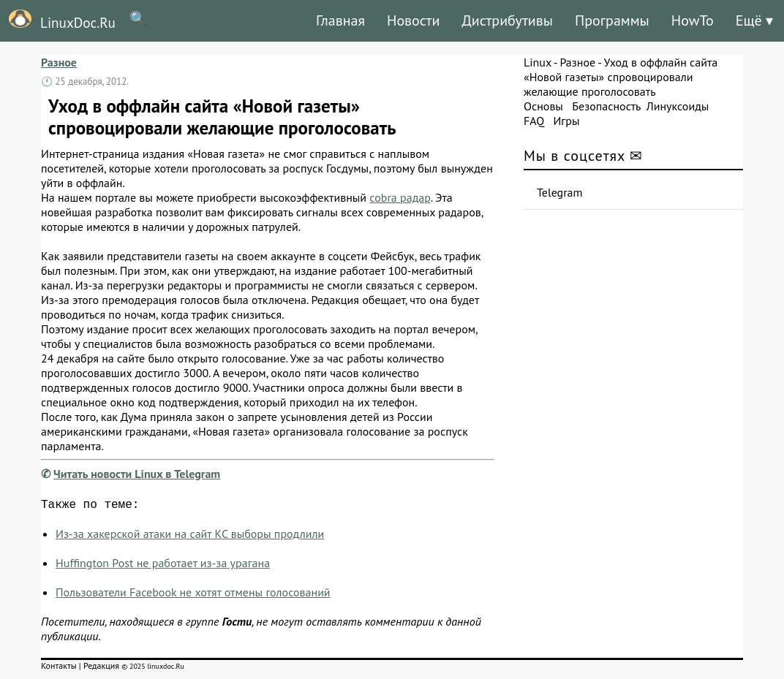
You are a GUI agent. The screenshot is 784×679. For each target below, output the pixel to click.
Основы (543, 106)
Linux (538, 62)
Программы (612, 20)
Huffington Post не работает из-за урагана (163, 566)
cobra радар (400, 197)
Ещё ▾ (754, 20)
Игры (566, 121)
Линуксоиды (678, 106)
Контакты (59, 668)
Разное (59, 62)
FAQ (534, 121)
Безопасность (606, 106)
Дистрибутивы (507, 20)
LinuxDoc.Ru (58, 20)
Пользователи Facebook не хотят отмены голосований (193, 595)
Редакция (101, 668)
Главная (340, 20)
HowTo (693, 20)
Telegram (560, 192)
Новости (413, 20)
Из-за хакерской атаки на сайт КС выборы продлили (190, 536)
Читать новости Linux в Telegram (137, 474)
